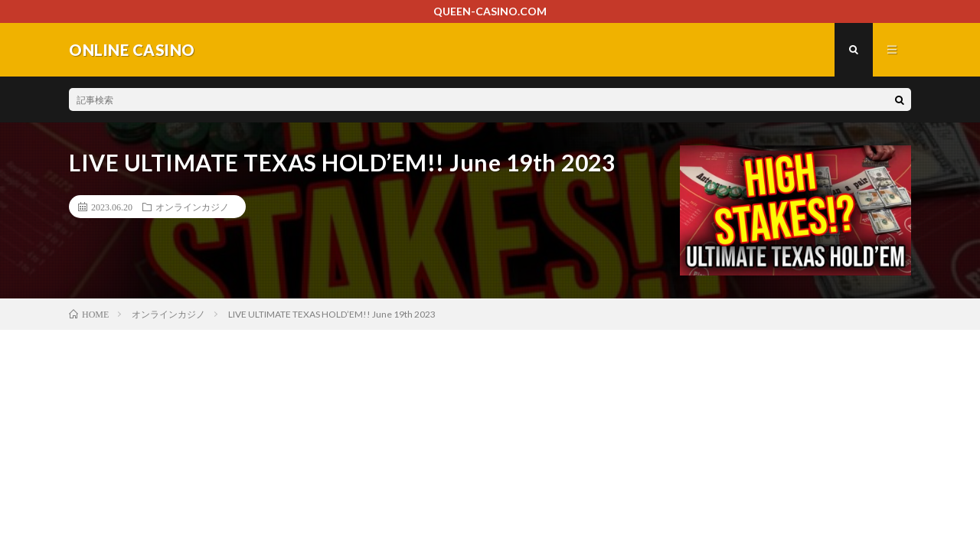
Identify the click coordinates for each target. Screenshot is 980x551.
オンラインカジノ (192, 207)
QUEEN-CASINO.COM (490, 11)
